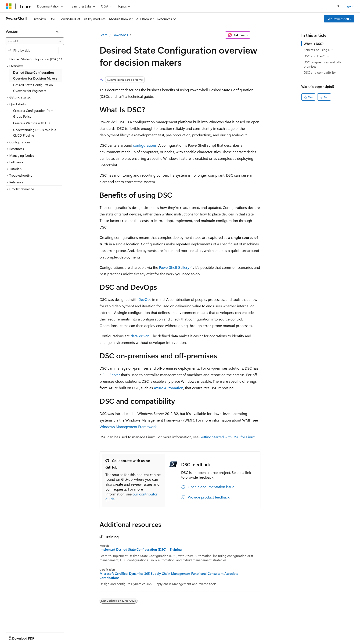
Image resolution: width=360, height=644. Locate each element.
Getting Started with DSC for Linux (227, 437)
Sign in (349, 6)
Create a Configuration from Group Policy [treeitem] (33, 113)
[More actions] (256, 35)
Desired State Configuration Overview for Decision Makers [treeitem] (35, 75)
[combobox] (35, 41)
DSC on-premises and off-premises (322, 64)
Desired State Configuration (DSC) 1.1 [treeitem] (36, 59)
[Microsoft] (9, 6)
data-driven (140, 336)
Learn (104, 35)
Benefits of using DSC (319, 50)
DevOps (145, 299)
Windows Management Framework (128, 427)
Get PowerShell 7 (339, 19)
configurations (145, 145)
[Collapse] (57, 31)
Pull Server (111, 375)
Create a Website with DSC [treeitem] (32, 123)
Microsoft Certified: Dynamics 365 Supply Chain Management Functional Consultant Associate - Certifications (170, 576)
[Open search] (338, 6)
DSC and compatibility (320, 72)
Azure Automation (169, 388)
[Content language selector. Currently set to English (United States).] (27, 637)
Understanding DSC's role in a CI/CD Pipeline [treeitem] (35, 133)
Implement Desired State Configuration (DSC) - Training (141, 549)
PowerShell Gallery (174, 267)
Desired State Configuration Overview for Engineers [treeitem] (33, 88)
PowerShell (120, 35)
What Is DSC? (314, 44)
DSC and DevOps (316, 56)
